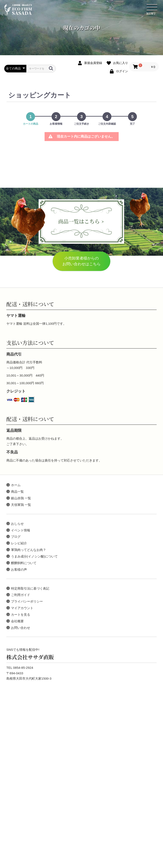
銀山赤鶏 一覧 (21, 498)
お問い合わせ (21, 628)
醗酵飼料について (24, 563)
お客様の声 (19, 569)
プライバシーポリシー (27, 601)
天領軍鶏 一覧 (21, 505)
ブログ (16, 537)
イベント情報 (21, 530)
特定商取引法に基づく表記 (30, 588)
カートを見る (21, 615)
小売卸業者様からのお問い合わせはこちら (81, 261)
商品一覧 (17, 492)
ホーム (16, 485)
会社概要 (17, 621)
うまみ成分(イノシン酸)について (34, 556)
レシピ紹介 (19, 543)
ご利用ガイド (21, 595)
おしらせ (17, 524)
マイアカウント (22, 608)
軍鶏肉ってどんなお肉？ (29, 550)
